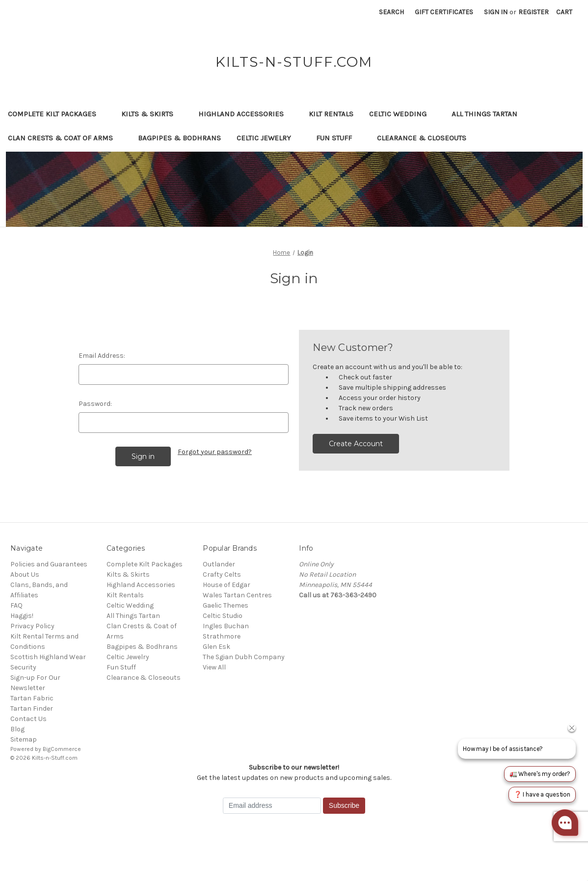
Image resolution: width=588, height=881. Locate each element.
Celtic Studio (223, 616)
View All (214, 667)
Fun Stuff (339, 138)
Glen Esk (216, 647)
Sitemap (24, 739)
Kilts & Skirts (152, 114)
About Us (25, 574)
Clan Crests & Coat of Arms (65, 138)
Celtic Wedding (402, 114)
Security (23, 667)
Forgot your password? (215, 452)
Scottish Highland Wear (48, 657)
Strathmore (222, 636)
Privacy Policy (32, 626)
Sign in (496, 12)
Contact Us (28, 719)
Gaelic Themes (226, 605)
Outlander (219, 564)
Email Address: (102, 356)
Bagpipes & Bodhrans (179, 138)
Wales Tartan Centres (237, 595)
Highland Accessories (246, 114)
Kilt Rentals (331, 114)
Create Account (356, 444)
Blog (17, 729)
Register (534, 12)
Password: (95, 404)
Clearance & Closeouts (426, 138)
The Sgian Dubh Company (244, 657)
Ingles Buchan (226, 626)
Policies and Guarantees (49, 564)
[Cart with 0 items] (564, 12)
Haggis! (22, 616)
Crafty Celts (222, 574)
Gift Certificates (444, 12)
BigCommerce (62, 749)
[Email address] (272, 806)
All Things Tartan (489, 114)
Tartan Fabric (32, 698)
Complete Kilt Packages (57, 114)
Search (391, 12)
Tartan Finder (32, 708)
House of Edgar (227, 585)
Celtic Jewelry (268, 138)
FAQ (16, 605)
